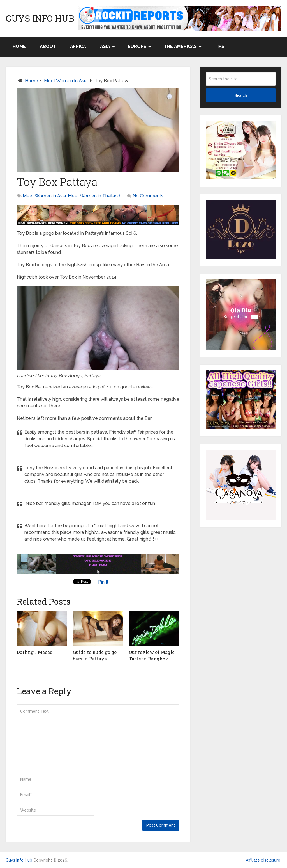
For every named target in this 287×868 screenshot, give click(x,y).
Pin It (103, 582)
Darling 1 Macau (35, 652)
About (48, 46)
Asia (105, 46)
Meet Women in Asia (66, 81)
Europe (137, 46)
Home (19, 46)
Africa (78, 46)
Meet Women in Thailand (94, 196)
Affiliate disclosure (263, 860)
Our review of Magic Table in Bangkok (152, 655)
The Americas (180, 46)
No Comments (148, 196)
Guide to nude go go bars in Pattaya (95, 655)
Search (240, 95)
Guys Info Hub (40, 18)
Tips (219, 46)
